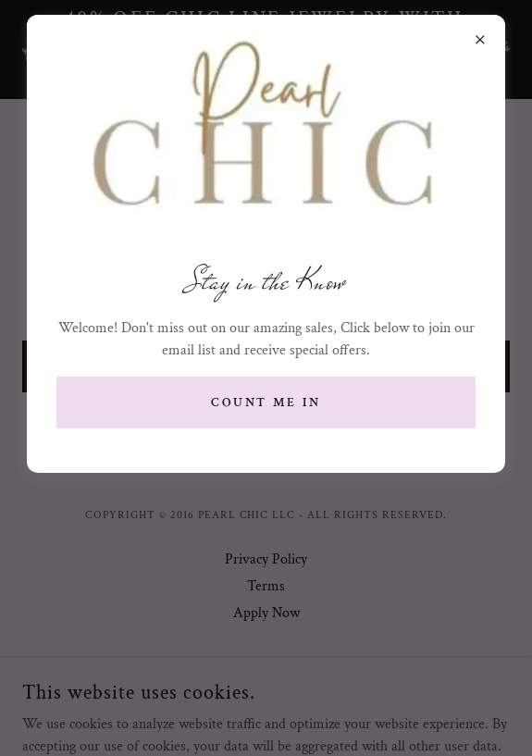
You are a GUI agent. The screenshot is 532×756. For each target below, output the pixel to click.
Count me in (266, 403)
